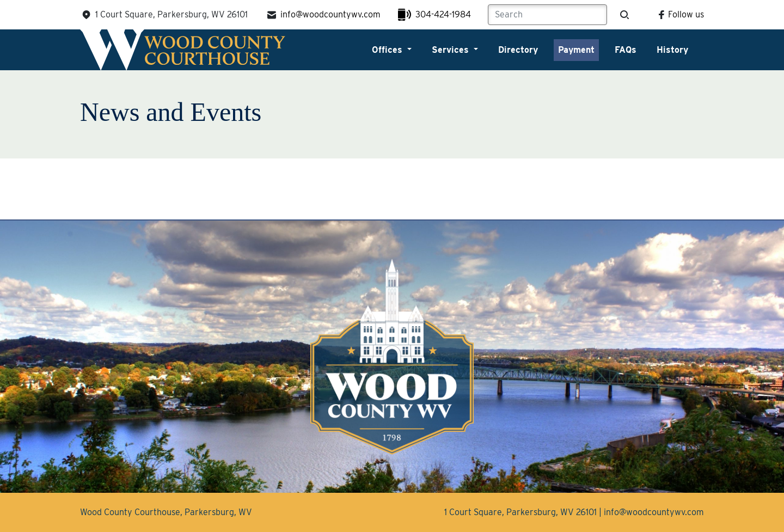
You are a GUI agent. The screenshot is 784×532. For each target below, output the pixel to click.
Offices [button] (388, 50)
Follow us (679, 14)
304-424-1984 (434, 15)
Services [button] (452, 50)
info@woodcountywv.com (323, 15)
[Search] (547, 15)
